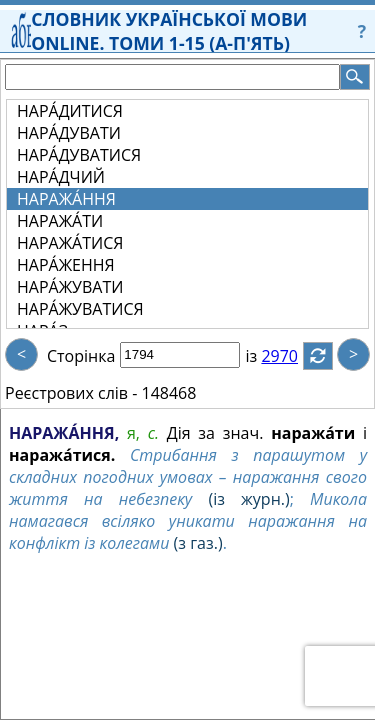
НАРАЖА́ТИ (60, 221)
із (263, 356)
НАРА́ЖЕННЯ (66, 265)
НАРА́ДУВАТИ (69, 133)
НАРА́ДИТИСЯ (70, 111)
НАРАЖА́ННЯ (66, 199)
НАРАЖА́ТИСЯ (70, 243)
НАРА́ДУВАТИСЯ (79, 155)
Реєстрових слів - (71, 393)
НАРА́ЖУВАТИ (70, 287)
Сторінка (81, 356)
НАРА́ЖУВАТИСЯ (80, 309)
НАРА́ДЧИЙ (61, 177)
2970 (291, 356)
